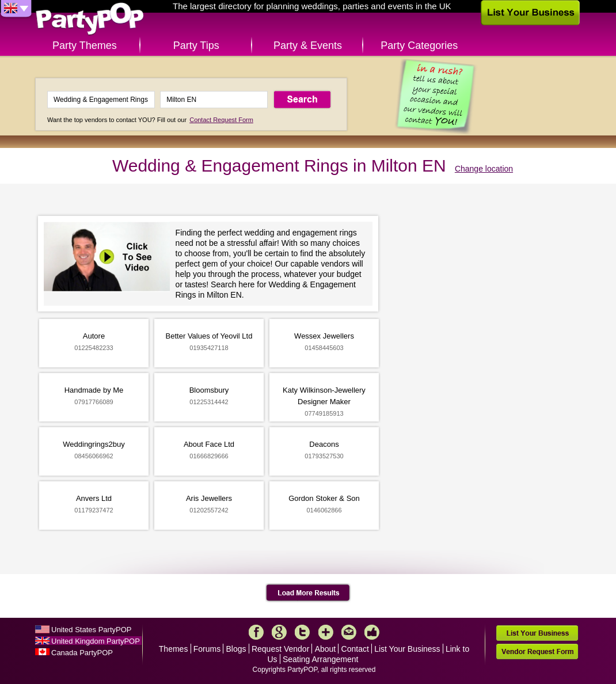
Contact (355, 649)
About (326, 649)
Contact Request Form (221, 120)
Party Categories (419, 45)
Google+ (279, 632)
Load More (308, 593)
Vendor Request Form (537, 651)
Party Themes (85, 45)
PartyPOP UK (90, 19)
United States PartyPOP (91, 630)
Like (372, 632)
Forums (207, 649)
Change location (484, 169)
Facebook (256, 632)
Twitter (302, 632)
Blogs (236, 649)
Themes (174, 649)
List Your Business (407, 649)
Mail (349, 632)
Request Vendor (280, 649)
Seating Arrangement (321, 659)
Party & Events (308, 45)
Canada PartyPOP (82, 653)
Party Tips (196, 45)
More (326, 632)
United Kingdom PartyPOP (96, 641)
